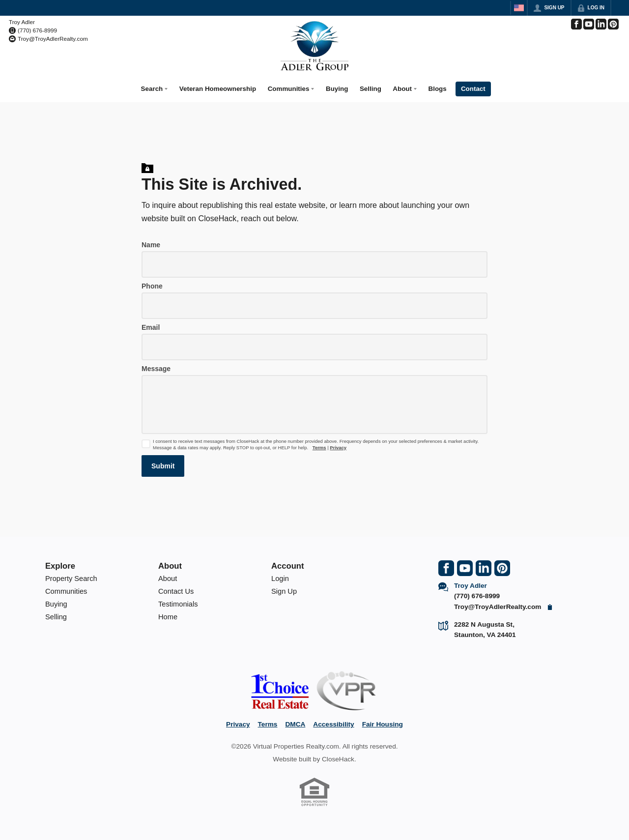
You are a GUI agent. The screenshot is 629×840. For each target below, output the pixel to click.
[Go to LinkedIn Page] (601, 24)
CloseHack (338, 756)
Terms (319, 444)
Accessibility (333, 721)
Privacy (338, 444)
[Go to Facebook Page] (576, 24)
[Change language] (519, 8)
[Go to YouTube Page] (589, 24)
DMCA (295, 721)
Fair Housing (383, 721)
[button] (163, 463)
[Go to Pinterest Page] (613, 24)
